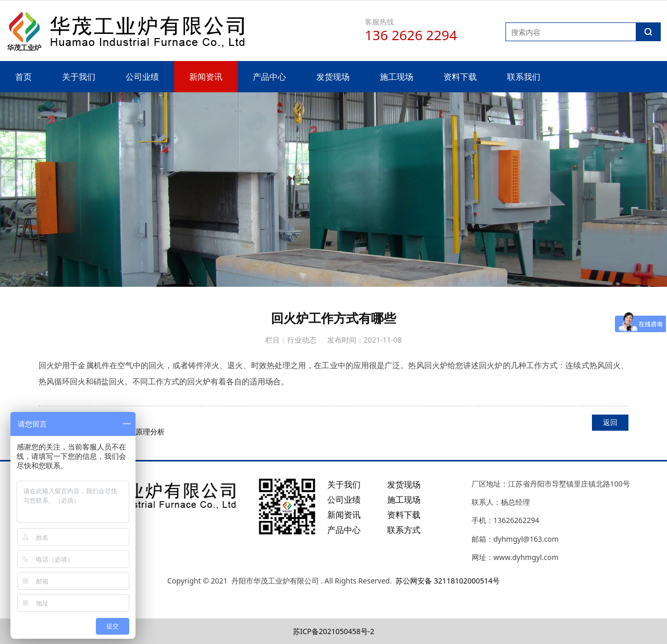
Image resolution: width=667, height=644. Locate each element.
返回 (610, 422)
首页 (23, 77)
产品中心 (269, 77)
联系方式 (404, 530)
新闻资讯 (206, 77)
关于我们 (79, 77)
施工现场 (397, 77)
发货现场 (333, 77)
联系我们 (524, 77)
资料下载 (460, 77)
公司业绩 (142, 77)
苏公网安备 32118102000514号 (448, 581)
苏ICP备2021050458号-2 (334, 631)
